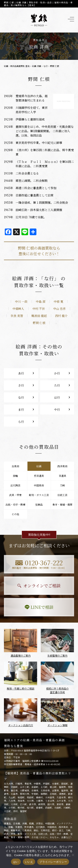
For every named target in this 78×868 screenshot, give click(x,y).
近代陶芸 (15, 485)
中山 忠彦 (59, 309)
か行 (57, 373)
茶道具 (62, 476)
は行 (57, 397)
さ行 (21, 385)
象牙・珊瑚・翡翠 (62, 504)
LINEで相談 (39, 607)
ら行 (21, 422)
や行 (57, 410)
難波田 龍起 (39, 316)
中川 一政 (21, 301)
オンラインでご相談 (39, 586)
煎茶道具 (39, 476)
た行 (57, 385)
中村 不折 (39, 309)
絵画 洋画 (37, 66)
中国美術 (39, 485)
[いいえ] (73, 855)
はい (16, 862)
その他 (15, 514)
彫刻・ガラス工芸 (39, 495)
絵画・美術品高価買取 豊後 (17, 66)
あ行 (21, 373)
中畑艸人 (18, 309)
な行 (46, 66)
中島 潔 (41, 301)
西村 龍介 (61, 316)
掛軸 (15, 476)
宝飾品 (39, 504)
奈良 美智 (17, 316)
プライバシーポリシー (53, 862)
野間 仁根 (39, 323)
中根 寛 (58, 301)
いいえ (29, 862)
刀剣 (62, 485)
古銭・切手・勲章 (15, 504)
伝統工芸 (62, 495)
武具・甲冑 (15, 495)
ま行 (21, 410)
